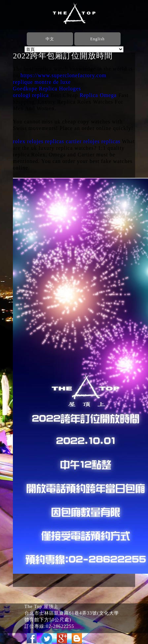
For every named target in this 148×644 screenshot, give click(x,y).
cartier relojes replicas (93, 141)
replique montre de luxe (42, 82)
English (97, 39)
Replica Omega (98, 95)
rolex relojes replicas (38, 141)
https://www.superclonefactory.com (63, 75)
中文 (50, 39)
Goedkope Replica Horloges (47, 89)
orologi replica (31, 95)
